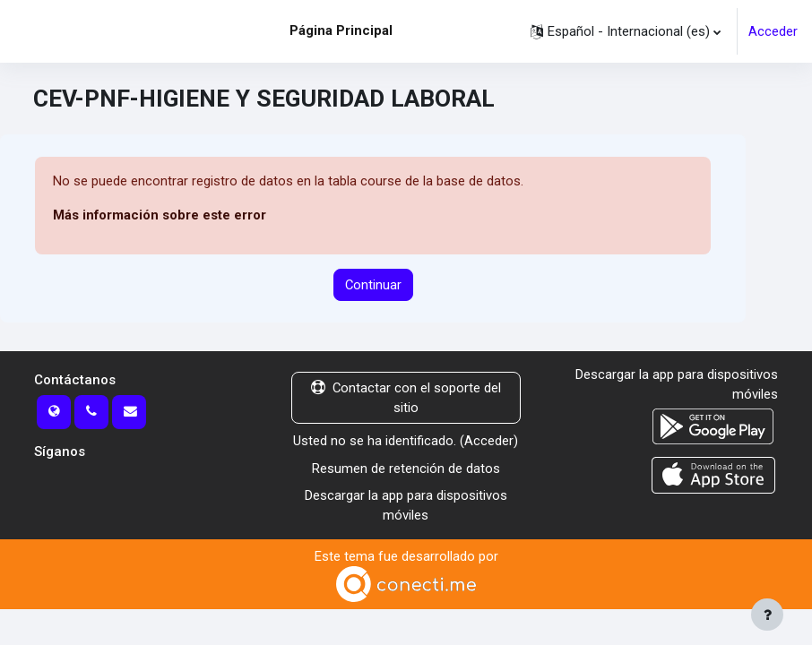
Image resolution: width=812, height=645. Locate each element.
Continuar (373, 285)
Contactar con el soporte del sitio (406, 398)
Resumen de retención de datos (406, 469)
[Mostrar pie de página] (767, 615)
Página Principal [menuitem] (341, 30)
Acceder (773, 31)
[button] (626, 31)
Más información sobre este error (160, 215)
